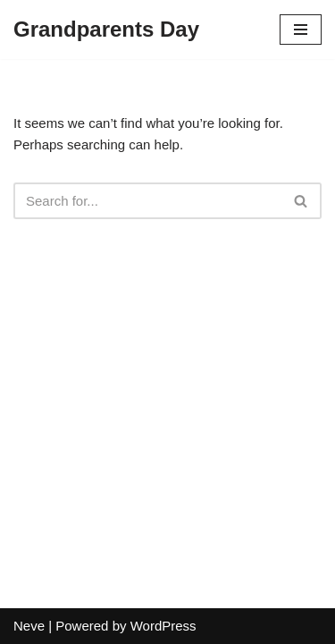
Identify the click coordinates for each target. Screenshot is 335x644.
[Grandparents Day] (106, 30)
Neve (29, 626)
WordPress (163, 626)
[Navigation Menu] (301, 30)
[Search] (147, 201)
